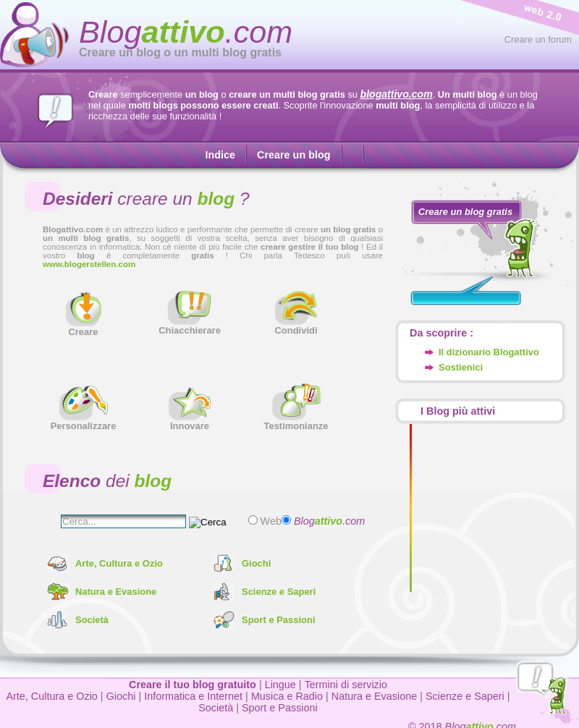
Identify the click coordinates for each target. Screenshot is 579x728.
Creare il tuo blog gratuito (193, 685)
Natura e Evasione (116, 592)
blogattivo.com (397, 94)
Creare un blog (294, 155)
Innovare (190, 422)
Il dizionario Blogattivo (489, 352)
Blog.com (186, 32)
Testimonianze (296, 422)
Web (270, 521)
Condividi (296, 326)
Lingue (280, 685)
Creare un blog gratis (465, 212)
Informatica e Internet (193, 696)
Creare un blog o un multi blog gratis (180, 52)
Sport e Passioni (279, 620)
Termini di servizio (346, 685)
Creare (84, 327)
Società (92, 620)
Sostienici (461, 367)
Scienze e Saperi (279, 592)
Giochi (256, 563)
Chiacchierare (190, 326)
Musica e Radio (287, 696)
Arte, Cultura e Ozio (119, 563)
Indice (220, 155)
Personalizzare (84, 422)
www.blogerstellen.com (89, 264)
